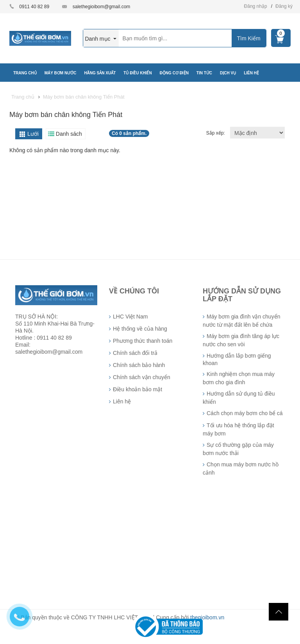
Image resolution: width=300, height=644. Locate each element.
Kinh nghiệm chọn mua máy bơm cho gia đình (239, 378)
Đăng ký (284, 6)
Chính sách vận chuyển (142, 377)
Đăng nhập (256, 6)
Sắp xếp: (216, 133)
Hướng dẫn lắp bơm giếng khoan (237, 359)
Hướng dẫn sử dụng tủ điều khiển (239, 398)
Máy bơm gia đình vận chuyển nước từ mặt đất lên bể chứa (241, 321)
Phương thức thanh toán (143, 341)
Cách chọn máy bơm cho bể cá (245, 413)
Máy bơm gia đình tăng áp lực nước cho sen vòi (241, 340)
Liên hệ (122, 401)
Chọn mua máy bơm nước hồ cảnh (241, 469)
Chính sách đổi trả (135, 353)
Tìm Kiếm (248, 38)
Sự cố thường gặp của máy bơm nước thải (238, 449)
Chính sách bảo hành (139, 365)
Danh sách (69, 134)
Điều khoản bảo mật (137, 389)
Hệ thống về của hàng (140, 329)
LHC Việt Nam (130, 317)
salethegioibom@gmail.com (102, 7)
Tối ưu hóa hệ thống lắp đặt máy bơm (238, 429)
